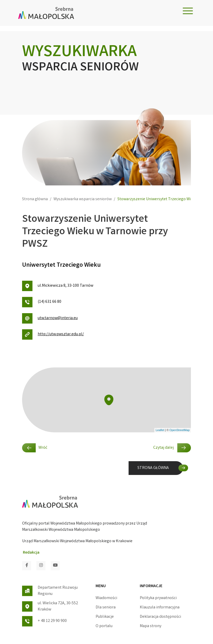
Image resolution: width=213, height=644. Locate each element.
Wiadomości (106, 598)
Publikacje (105, 617)
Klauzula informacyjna (160, 608)
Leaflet (160, 430)
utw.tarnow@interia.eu (50, 318)
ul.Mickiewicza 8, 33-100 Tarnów (58, 286)
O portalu (104, 626)
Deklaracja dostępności (160, 617)
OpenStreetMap (179, 430)
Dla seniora (106, 608)
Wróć (35, 448)
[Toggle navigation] (188, 11)
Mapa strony (151, 626)
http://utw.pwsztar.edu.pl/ (53, 334)
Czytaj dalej (172, 448)
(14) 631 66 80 (42, 302)
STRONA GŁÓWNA (153, 468)
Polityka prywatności (158, 598)
